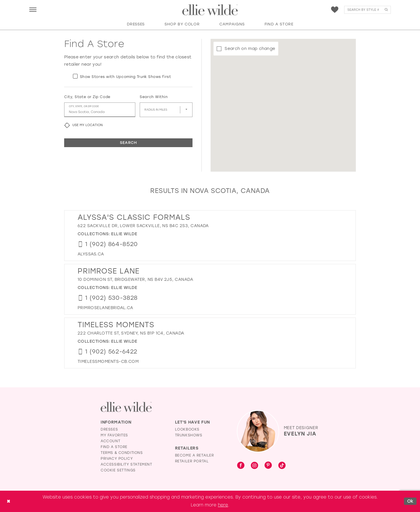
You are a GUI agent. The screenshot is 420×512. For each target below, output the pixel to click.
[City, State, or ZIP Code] (100, 110)
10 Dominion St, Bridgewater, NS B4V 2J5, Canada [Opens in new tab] (135, 279)
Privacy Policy (117, 459)
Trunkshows (189, 435)
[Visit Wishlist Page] (335, 10)
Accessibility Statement (126, 464)
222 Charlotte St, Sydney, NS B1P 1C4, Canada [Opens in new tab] (131, 333)
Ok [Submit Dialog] (410, 501)
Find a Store (114, 447)
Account (110, 441)
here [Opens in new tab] (223, 505)
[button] (33, 9)
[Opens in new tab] (91, 254)
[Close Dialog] (8, 501)
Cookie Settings (118, 470)
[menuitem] (33, 9)
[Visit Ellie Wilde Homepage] (126, 407)
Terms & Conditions (122, 453)
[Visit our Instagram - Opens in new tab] (254, 466)
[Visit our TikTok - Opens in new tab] (282, 466)
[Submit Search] (386, 10)
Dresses (109, 429)
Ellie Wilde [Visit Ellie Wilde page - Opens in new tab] (124, 234)
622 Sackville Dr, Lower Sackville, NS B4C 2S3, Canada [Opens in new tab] (143, 226)
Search (128, 143)
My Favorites (114, 435)
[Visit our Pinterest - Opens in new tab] (268, 466)
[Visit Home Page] (210, 10)
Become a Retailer (195, 455)
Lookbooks (187, 429)
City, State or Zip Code (87, 97)
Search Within (154, 97)
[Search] (367, 10)
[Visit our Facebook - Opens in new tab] (241, 466)
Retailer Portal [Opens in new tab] (192, 461)
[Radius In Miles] (166, 110)
